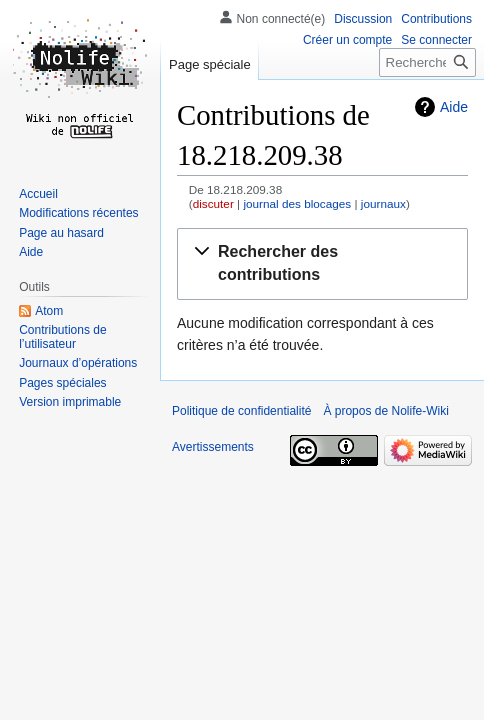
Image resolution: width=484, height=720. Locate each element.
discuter (213, 203)
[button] (322, 264)
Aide (454, 107)
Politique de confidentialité (241, 411)
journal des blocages (297, 203)
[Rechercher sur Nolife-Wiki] (427, 62)
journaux (383, 203)
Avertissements (213, 447)
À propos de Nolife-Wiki (385, 411)
